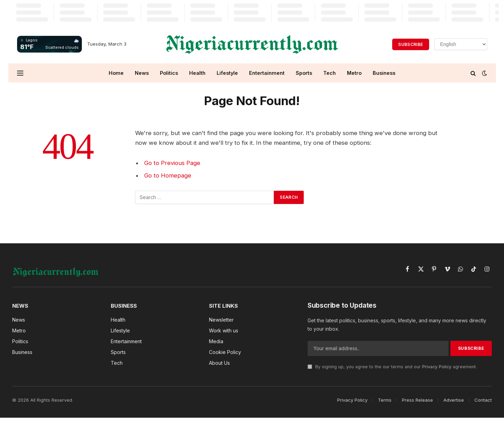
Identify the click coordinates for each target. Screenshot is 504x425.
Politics (169, 73)
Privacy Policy (437, 367)
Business (384, 73)
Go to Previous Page (172, 163)
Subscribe (410, 44)
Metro (354, 73)
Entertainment (267, 73)
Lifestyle (227, 73)
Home (116, 73)
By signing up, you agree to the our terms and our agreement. (392, 367)
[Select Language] (461, 44)
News (142, 73)
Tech (329, 73)
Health (197, 73)
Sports (304, 73)
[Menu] (20, 73)
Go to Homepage (168, 175)
